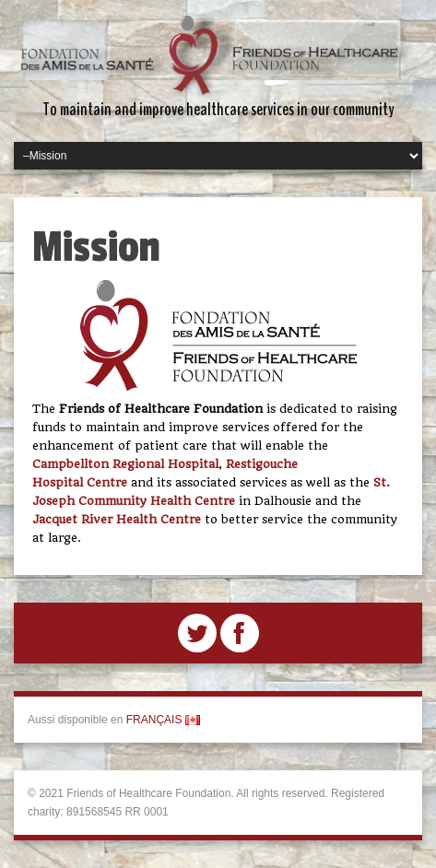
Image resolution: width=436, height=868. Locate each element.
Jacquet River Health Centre (117, 519)
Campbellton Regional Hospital (125, 464)
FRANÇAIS (163, 720)
